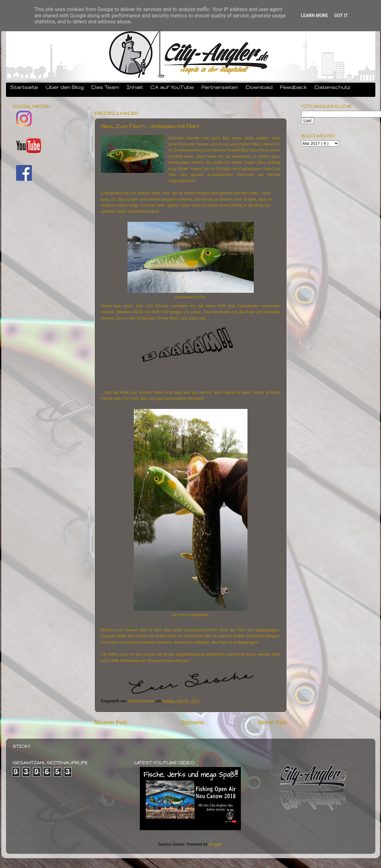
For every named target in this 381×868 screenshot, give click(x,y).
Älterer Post (272, 723)
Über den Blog (65, 87)
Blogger (215, 844)
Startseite (24, 87)
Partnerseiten (220, 87)
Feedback (293, 87)
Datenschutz (332, 87)
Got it (341, 15)
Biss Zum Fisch (255, 150)
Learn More (314, 15)
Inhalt (135, 87)
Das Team (105, 87)
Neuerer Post (111, 723)
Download (259, 87)
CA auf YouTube (172, 87)
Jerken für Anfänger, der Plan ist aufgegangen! (217, 642)
